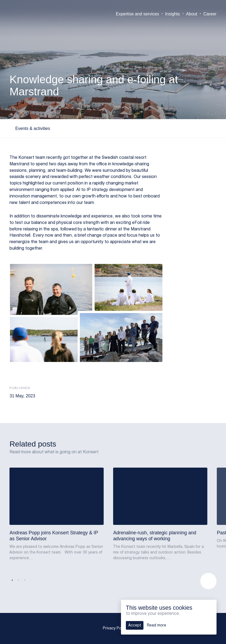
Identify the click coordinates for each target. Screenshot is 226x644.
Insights (173, 14)
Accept (135, 625)
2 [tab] (18, 581)
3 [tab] (25, 581)
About (191, 14)
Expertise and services (137, 14)
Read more (157, 625)
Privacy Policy (115, 628)
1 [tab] (12, 581)
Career (210, 14)
